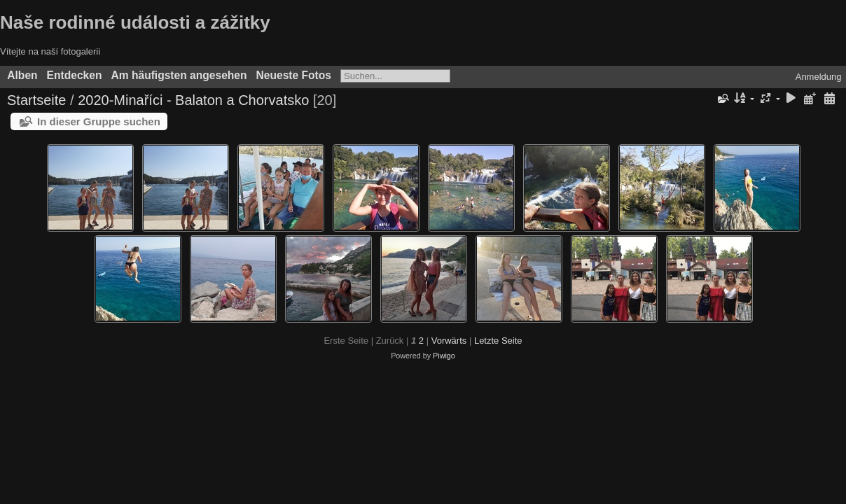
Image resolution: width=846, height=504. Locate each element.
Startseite (36, 100)
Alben (22, 75)
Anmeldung (819, 77)
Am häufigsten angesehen (179, 75)
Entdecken (75, 75)
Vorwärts (449, 341)
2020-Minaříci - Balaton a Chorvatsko (193, 100)
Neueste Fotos (294, 75)
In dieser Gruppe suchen (99, 121)
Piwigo (444, 356)
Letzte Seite (498, 341)
